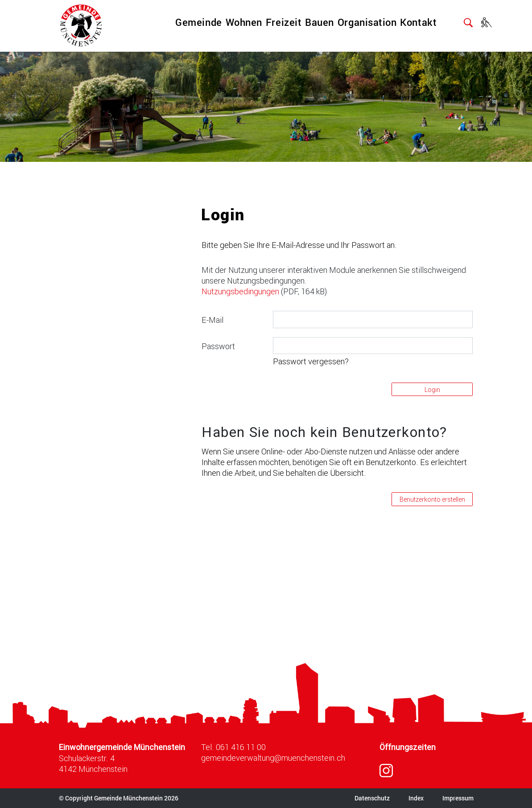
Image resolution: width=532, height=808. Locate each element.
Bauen (320, 22)
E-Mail (212, 320)
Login (432, 390)
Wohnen (244, 22)
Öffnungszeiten (408, 747)
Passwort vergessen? (311, 361)
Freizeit (284, 22)
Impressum (458, 798)
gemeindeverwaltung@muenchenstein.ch (273, 758)
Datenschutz (372, 798)
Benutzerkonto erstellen (432, 499)
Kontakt (418, 22)
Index (416, 798)
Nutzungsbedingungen (240, 291)
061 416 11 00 (241, 747)
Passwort (218, 346)
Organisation (367, 22)
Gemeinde (198, 22)
